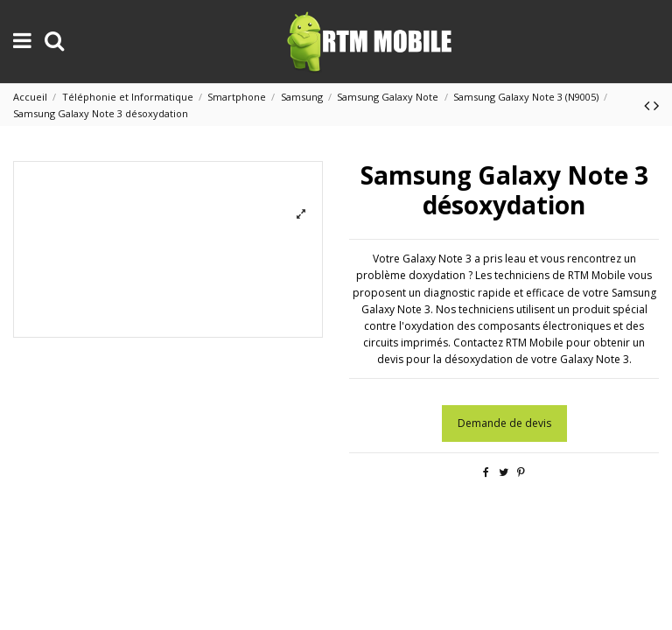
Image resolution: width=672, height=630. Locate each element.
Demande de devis (504, 423)
